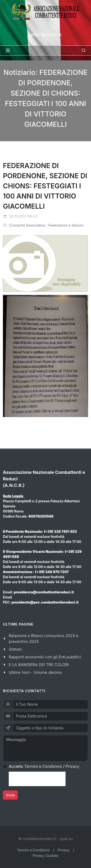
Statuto (15, 649)
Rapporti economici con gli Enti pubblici (45, 657)
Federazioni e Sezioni (66, 225)
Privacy (72, 766)
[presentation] (37, 779)
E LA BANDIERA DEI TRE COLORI (39, 665)
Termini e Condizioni (43, 766)
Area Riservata (45, 35)
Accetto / (44, 766)
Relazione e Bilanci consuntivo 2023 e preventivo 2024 (44, 639)
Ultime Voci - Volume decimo (35, 672)
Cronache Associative (27, 225)
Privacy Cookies (45, 856)
